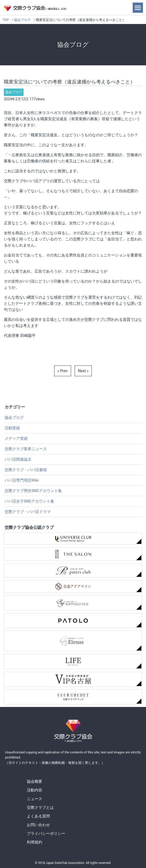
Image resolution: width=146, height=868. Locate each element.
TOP (6, 20)
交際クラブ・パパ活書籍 (26, 470)
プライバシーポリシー (46, 834)
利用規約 (35, 842)
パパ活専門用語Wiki (22, 480)
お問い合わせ (38, 825)
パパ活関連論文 (18, 459)
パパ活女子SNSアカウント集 (29, 501)
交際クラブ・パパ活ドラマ (28, 512)
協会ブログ (22, 20)
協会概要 (35, 781)
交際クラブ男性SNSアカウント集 (33, 491)
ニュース (35, 799)
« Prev (63, 371)
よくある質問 (38, 816)
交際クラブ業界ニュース (26, 449)
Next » (83, 371)
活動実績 (12, 428)
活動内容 (35, 790)
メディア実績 (16, 438)
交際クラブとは (40, 808)
